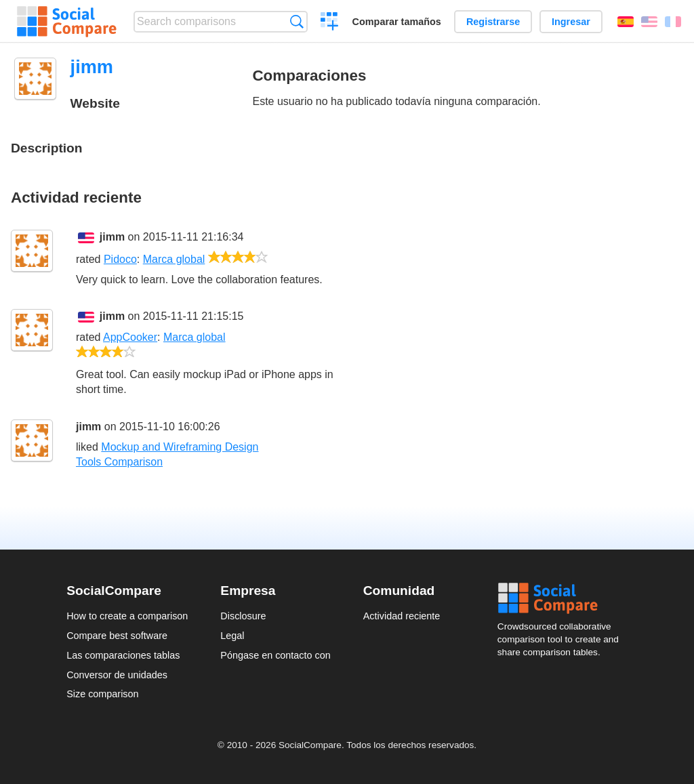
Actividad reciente (402, 616)
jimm (112, 237)
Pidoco (120, 259)
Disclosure (243, 616)
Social (563, 598)
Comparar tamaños (397, 22)
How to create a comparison (127, 616)
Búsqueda (297, 21)
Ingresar (571, 22)
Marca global (174, 259)
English (649, 22)
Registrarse (493, 22)
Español (626, 22)
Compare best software (117, 636)
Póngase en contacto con (275, 655)
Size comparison (102, 694)
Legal (232, 636)
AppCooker (130, 337)
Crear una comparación (330, 23)
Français (673, 22)
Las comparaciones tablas (123, 655)
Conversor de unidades (117, 675)
